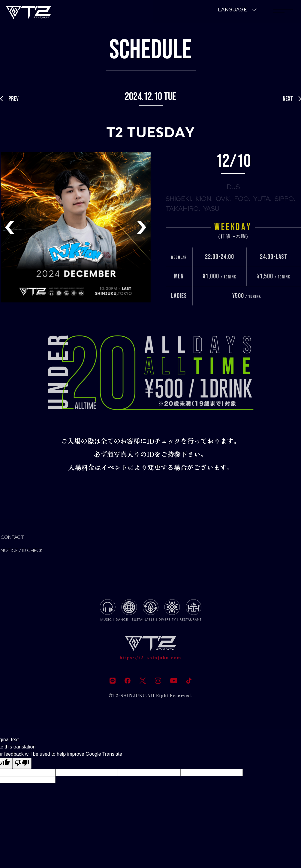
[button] (142, 227)
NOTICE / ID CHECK (31, 555)
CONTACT (17, 539)
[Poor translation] (22, 771)
